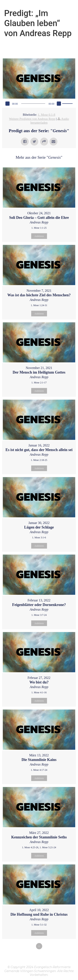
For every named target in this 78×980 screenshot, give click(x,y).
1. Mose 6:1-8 (47, 115)
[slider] (33, 104)
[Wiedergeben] (7, 104)
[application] (39, 104)
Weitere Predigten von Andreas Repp (32, 119)
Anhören (39, 236)
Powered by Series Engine (39, 958)
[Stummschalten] (59, 104)
